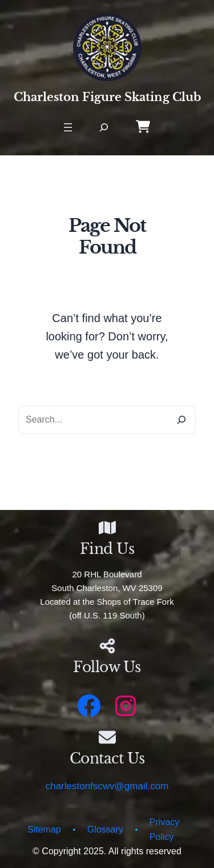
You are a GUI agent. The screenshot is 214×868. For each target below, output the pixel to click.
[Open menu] (68, 127)
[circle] (74, 832)
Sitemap (44, 829)
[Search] (181, 420)
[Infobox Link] (107, 660)
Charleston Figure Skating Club (107, 97)
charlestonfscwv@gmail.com (107, 786)
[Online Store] (143, 126)
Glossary (105, 829)
